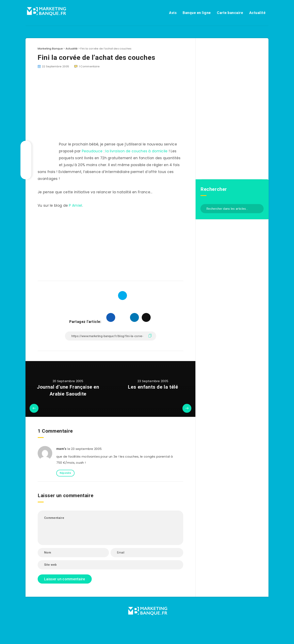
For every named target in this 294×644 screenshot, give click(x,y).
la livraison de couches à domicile (136, 151)
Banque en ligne (197, 13)
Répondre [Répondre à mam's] (65, 473)
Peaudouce (92, 151)
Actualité (257, 13)
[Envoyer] (259, 208)
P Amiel (75, 205)
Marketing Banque (50, 49)
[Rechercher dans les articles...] (232, 209)
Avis (173, 13)
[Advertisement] (110, 107)
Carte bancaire (230, 13)
